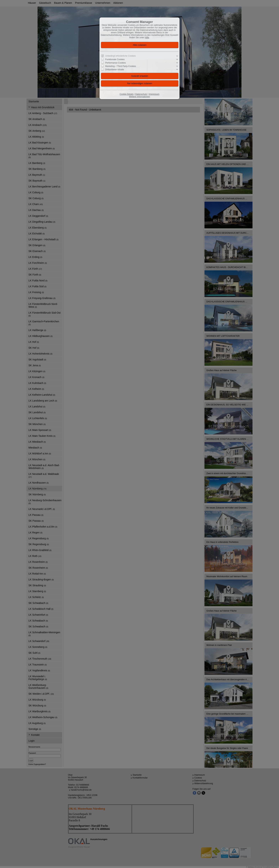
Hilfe (147, 38)
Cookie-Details (127, 94)
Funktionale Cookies (115, 59)
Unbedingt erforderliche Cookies (121, 56)
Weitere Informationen (139, 97)
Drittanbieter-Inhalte (115, 70)
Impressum (154, 94)
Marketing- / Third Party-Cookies (121, 66)
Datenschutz (141, 94)
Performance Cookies (116, 63)
